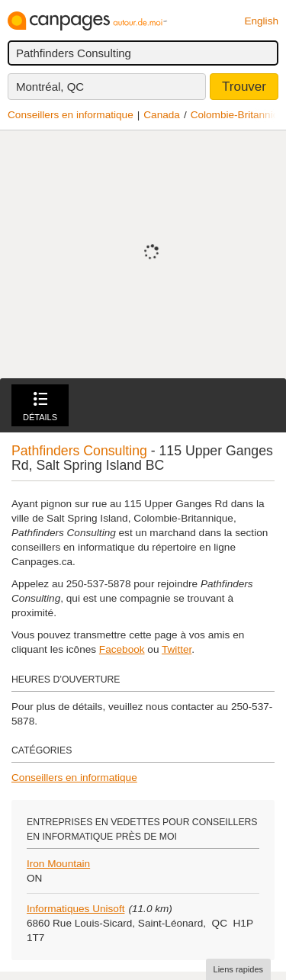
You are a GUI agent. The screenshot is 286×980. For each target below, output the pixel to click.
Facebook (122, 649)
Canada (162, 115)
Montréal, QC (50, 87)
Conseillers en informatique (71, 115)
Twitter (177, 649)
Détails (40, 407)
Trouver (244, 87)
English (261, 21)
